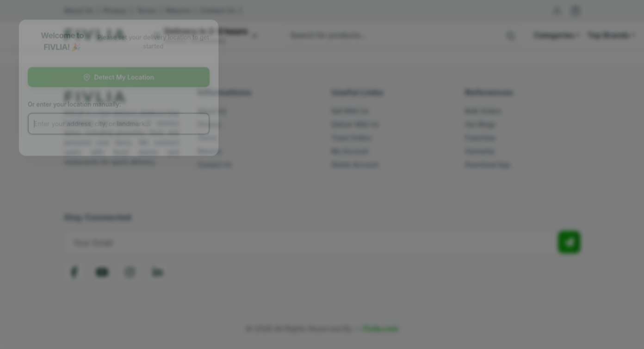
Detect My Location (126, 77)
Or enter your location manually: (80, 105)
